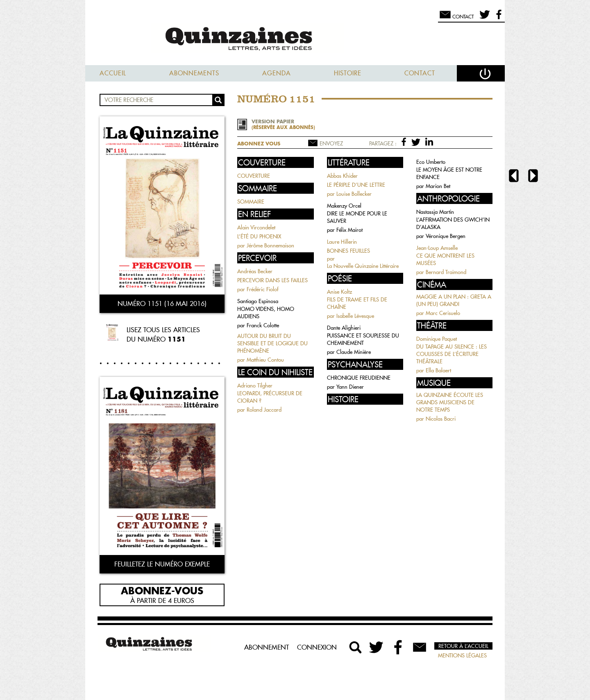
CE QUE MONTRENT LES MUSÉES (445, 259)
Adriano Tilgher (255, 385)
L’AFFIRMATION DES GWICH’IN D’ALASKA (453, 223)
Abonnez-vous (162, 590)
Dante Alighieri (344, 328)
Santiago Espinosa (258, 301)
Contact (420, 73)
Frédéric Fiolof (263, 289)
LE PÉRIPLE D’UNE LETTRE (356, 185)
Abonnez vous (259, 144)
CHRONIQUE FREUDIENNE (359, 378)
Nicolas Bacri (441, 419)
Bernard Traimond (446, 272)
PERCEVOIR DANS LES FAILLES (272, 280)
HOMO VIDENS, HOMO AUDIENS (266, 313)
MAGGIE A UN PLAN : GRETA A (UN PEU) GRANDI (454, 300)
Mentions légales (462, 655)
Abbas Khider (342, 176)
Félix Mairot (349, 230)
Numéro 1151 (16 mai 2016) (162, 304)
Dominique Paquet (437, 339)
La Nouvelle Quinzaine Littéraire (363, 266)
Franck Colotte (263, 325)
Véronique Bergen (446, 236)
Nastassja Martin (435, 212)
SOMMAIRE (251, 202)
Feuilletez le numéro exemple (162, 564)
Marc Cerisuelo (443, 313)
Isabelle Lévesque (355, 316)
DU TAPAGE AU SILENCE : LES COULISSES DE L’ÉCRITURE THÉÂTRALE (452, 354)
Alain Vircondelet (256, 227)
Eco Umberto (431, 162)
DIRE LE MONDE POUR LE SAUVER (357, 217)
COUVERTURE (254, 176)
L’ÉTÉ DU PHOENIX (259, 236)
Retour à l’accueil (463, 646)
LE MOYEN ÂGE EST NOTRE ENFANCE (449, 173)
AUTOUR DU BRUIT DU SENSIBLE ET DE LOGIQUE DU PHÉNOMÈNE (272, 343)
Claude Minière (354, 352)
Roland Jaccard (264, 410)
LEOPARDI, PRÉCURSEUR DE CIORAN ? (270, 397)
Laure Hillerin (342, 242)
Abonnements (194, 73)
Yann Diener (350, 387)
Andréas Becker (255, 271)
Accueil (113, 73)
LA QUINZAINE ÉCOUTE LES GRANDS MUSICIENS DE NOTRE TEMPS (450, 402)
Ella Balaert (438, 370)
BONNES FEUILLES (348, 251)
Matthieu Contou (265, 360)
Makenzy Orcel (344, 206)
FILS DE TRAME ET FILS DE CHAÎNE (357, 303)
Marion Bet (438, 186)
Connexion (317, 647)
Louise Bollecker (354, 194)
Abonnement (267, 647)
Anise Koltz (339, 292)
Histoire (348, 73)
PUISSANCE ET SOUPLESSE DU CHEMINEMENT (363, 339)
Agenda (277, 73)
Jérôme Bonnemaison (270, 245)
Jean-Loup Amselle (437, 248)
